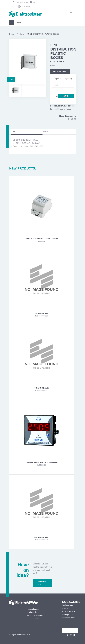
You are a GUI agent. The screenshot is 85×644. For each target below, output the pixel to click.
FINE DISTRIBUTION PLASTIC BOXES (43, 34)
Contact (36, 618)
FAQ (28, 615)
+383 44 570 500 (22, 2)
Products (20, 34)
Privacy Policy (36, 611)
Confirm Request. (63, 96)
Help (34, 2)
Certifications (25, 7)
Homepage (28, 609)
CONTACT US (42, 583)
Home (12, 34)
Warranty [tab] (47, 131)
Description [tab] (16, 131)
